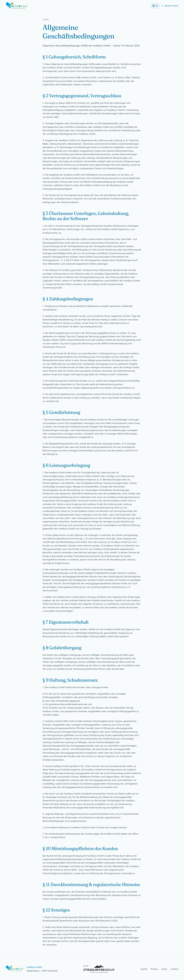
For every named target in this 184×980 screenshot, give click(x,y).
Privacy (154, 969)
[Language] (155, 6)
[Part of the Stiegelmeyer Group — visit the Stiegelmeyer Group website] (99, 969)
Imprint (144, 969)
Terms (164, 969)
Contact (175, 969)
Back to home (170, 6)
